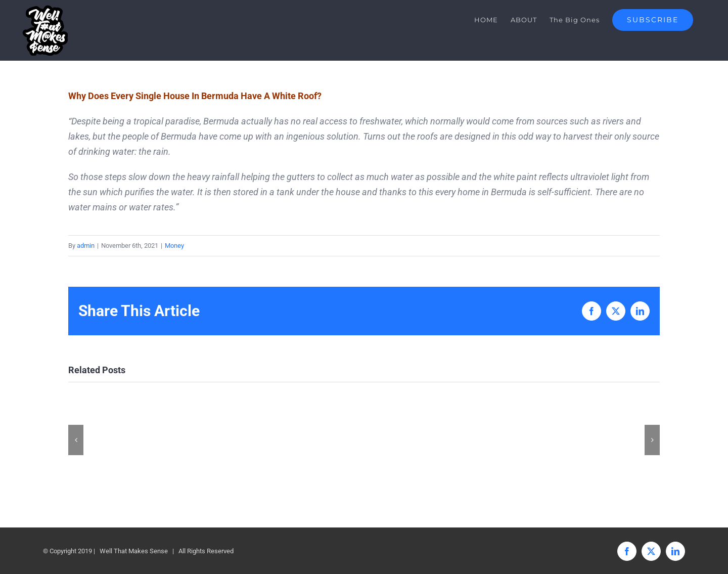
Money (174, 246)
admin (86, 246)
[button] (76, 440)
